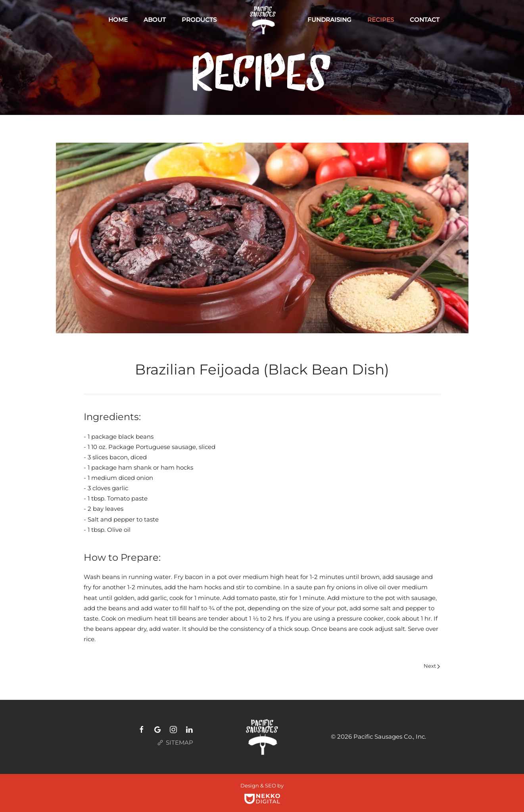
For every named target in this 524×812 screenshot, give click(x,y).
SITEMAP (174, 743)
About (155, 20)
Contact (425, 20)
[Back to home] (262, 20)
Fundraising (329, 20)
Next (432, 666)
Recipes (381, 20)
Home (118, 20)
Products (199, 20)
